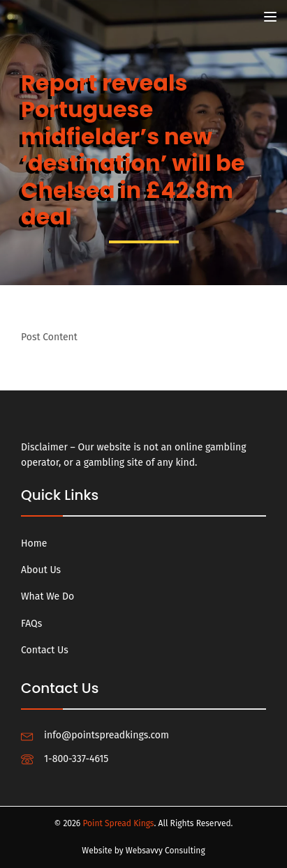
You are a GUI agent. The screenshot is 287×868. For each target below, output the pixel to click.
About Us (41, 570)
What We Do (47, 596)
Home (34, 543)
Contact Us (45, 650)
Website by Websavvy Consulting (143, 851)
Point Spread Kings (118, 823)
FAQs (31, 624)
